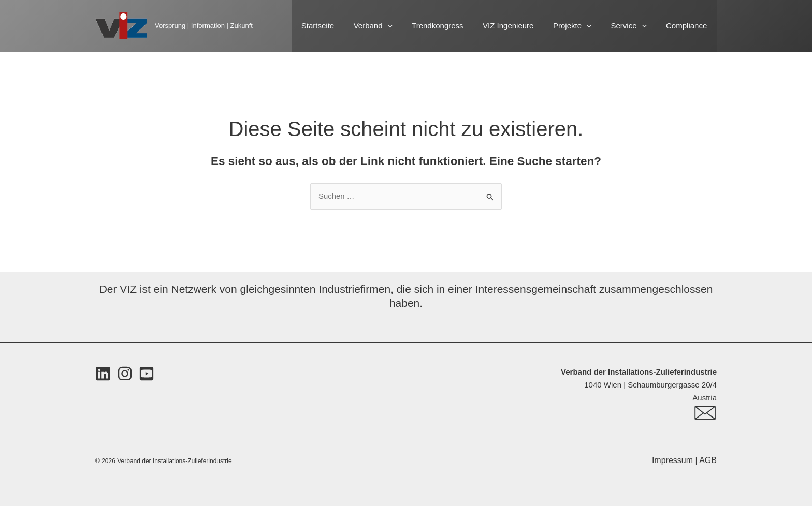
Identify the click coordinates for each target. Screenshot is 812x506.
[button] (409, 26)
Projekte (582, 26)
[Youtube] (147, 374)
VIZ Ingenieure (521, 26)
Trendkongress (455, 26)
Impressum (674, 460)
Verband (394, 26)
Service (635, 26)
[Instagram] (125, 374)
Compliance (688, 26)
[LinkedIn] (103, 374)
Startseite (343, 26)
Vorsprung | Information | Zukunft (204, 26)
